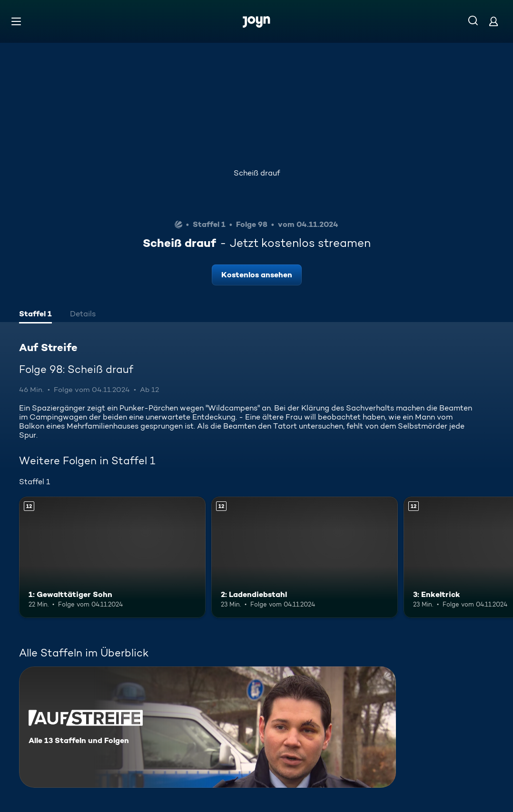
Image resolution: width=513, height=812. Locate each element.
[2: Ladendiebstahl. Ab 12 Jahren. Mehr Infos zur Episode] (305, 557)
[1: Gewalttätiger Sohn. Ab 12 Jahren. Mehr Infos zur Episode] (112, 557)
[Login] (493, 21)
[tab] (35, 315)
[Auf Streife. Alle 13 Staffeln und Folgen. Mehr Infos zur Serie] (207, 727)
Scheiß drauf (257, 173)
